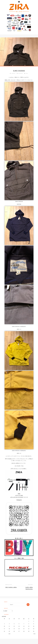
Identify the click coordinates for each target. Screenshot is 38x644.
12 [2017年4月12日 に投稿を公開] (14, 626)
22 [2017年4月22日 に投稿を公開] (29, 629)
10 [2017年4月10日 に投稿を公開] (4, 626)
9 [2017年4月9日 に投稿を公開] (34, 624)
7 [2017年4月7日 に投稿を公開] (24, 624)
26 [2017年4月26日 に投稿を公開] (14, 631)
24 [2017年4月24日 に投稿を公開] (4, 631)
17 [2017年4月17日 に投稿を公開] (4, 629)
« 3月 (9, 634)
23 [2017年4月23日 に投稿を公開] (34, 629)
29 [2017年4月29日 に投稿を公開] (29, 631)
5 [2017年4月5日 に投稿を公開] (14, 624)
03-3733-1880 (20, 496)
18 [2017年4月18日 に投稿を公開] (9, 629)
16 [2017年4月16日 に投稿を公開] (34, 626)
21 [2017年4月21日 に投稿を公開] (24, 629)
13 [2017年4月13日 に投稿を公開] (19, 626)
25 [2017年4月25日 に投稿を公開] (9, 631)
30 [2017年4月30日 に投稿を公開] (34, 631)
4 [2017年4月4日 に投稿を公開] (9, 624)
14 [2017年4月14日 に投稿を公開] (24, 626)
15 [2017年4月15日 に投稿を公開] (29, 626)
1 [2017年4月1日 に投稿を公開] (29, 621)
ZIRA (27, 73)
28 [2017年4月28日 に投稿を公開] (24, 631)
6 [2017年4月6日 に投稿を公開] (19, 624)
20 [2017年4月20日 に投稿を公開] (19, 629)
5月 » (35, 634)
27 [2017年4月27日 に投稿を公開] (19, 631)
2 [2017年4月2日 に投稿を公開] (34, 621)
